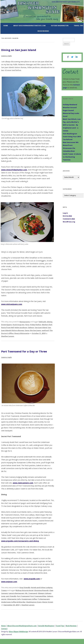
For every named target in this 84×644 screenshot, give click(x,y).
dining (50, 322)
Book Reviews (43, 31)
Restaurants (25, 322)
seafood (45, 330)
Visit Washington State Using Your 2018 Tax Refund (72, 137)
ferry (27, 325)
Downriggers (7, 325)
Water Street (48, 602)
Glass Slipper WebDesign (18, 632)
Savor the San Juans (33, 330)
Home (6, 26)
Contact (4, 629)
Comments (69, 219)
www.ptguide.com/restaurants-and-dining (20, 541)
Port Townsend (23, 596)
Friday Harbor (36, 325)
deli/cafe (43, 322)
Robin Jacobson (21, 328)
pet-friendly (11, 596)
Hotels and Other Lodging (42, 587)
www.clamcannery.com (23, 483)
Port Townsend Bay (38, 596)
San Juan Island (41, 328)
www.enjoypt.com (9, 582)
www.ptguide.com (32, 579)
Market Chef (47, 325)
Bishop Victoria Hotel (25, 590)
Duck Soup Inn (19, 325)
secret (4, 599)
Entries (67, 216)
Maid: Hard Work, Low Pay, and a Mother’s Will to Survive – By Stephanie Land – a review (72, 125)
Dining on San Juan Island (19, 50)
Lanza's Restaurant (17, 593)
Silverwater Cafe (14, 599)
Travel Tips (60, 626)
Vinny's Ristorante (22, 333)
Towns (4, 590)
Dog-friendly (25, 587)
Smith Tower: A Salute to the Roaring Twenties (72, 157)
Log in (65, 213)
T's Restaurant (44, 599)
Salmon (31, 328)
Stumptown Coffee (29, 599)
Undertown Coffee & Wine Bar (13, 602)
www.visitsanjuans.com (12, 304)
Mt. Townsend (31, 593)
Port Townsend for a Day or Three (24, 351)
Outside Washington (60, 26)
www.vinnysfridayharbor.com (14, 170)
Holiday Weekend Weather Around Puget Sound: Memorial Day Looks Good (71, 110)
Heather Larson (8, 336)
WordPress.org (69, 222)
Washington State (34, 602)
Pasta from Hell (8, 328)
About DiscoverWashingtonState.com (29, 26)
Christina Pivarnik (41, 590)
